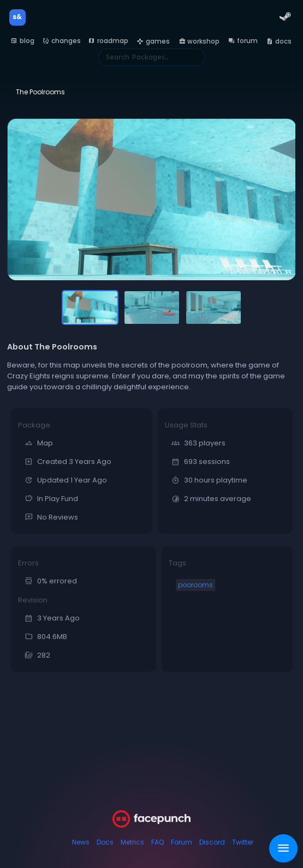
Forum (182, 842)
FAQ (158, 842)
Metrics (132, 842)
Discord (212, 842)
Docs (105, 842)
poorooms (195, 585)
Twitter (243, 842)
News (81, 842)
